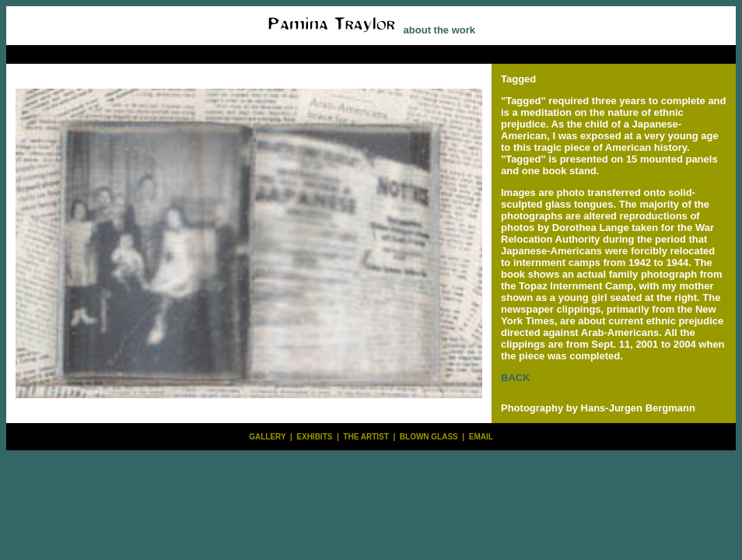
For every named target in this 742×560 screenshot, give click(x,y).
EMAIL (481, 437)
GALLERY (267, 437)
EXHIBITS (314, 437)
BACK (516, 378)
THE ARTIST (366, 437)
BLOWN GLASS (429, 437)
